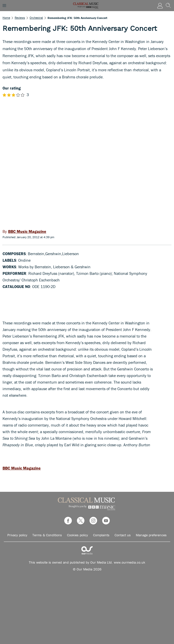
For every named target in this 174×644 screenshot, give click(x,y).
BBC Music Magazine (22, 468)
